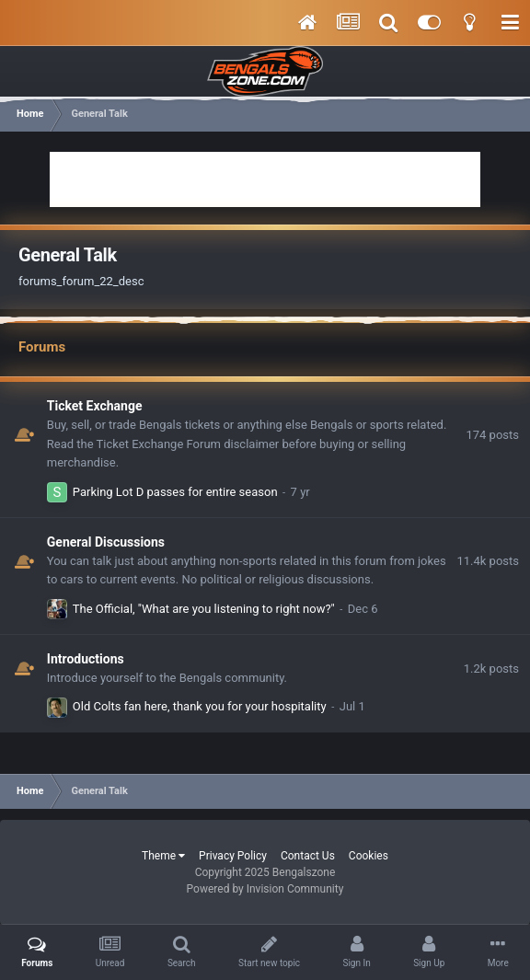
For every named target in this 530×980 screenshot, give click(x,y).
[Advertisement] (265, 179)
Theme (163, 856)
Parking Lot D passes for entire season (175, 492)
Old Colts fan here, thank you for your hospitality (200, 706)
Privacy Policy (233, 856)
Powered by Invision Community (265, 889)
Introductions (86, 659)
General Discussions (106, 542)
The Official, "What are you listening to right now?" (204, 609)
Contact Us (308, 856)
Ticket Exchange (95, 406)
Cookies (369, 856)
